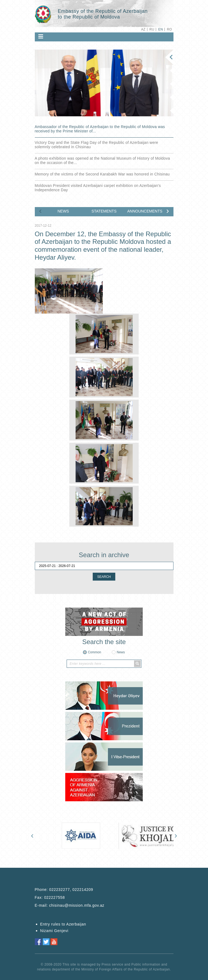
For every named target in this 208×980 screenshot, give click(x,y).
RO (170, 29)
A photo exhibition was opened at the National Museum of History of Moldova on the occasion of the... (103, 160)
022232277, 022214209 (71, 890)
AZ (143, 29)
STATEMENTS (104, 211)
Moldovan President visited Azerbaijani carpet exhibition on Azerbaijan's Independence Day (98, 188)
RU (152, 29)
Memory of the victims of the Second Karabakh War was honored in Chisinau (102, 174)
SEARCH (104, 577)
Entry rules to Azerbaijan (63, 924)
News (121, 652)
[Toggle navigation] (41, 37)
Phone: (64, 890)
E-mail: (70, 905)
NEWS (63, 211)
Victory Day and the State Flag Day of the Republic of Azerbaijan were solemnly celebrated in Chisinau (97, 145)
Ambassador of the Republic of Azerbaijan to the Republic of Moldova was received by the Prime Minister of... (100, 129)
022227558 (54, 897)
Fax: (50, 897)
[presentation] (41, 211)
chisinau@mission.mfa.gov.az (77, 905)
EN (161, 29)
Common (94, 652)
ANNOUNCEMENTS (145, 211)
